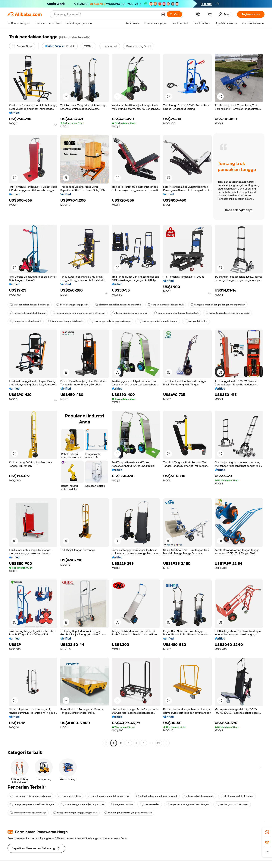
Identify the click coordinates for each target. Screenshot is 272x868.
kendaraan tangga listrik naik (66, 321)
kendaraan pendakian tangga (130, 313)
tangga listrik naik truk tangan (28, 313)
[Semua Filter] (22, 46)
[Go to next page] (166, 743)
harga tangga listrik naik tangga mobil (228, 313)
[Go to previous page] (106, 743)
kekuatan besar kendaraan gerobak (157, 796)
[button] (163, 14)
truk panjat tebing (196, 321)
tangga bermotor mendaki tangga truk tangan (79, 313)
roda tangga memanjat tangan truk (108, 796)
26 (159, 743)
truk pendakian (150, 804)
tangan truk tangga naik (199, 796)
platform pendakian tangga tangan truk (118, 305)
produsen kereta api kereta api (28, 813)
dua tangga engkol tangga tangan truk (176, 313)
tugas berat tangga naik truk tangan (188, 804)
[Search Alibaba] (106, 14)
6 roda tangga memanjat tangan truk (82, 804)
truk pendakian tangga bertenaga (30, 305)
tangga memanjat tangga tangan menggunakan (218, 305)
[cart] (210, 15)
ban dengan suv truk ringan (232, 804)
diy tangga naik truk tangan (237, 796)
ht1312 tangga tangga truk (72, 305)
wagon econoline (122, 804)
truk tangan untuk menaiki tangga (158, 321)
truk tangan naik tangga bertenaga (110, 321)
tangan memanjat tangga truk (166, 305)
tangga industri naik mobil (26, 321)
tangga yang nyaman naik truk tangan (32, 804)
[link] (267, 832)
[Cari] (174, 14)
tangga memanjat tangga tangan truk (75, 813)
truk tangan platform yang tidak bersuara (128, 813)
